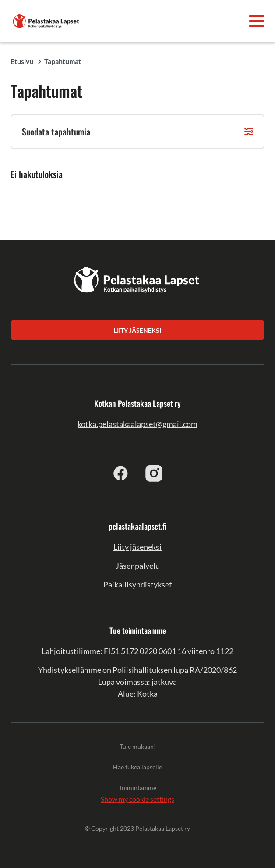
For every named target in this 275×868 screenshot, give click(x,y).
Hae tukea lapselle (137, 767)
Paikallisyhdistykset (138, 584)
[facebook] (121, 473)
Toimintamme (137, 788)
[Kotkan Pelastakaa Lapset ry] (46, 20)
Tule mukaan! (138, 746)
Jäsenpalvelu (138, 566)
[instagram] (154, 473)
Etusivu (22, 61)
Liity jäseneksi (137, 547)
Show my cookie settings (137, 799)
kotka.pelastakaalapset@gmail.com (137, 424)
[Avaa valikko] (257, 21)
